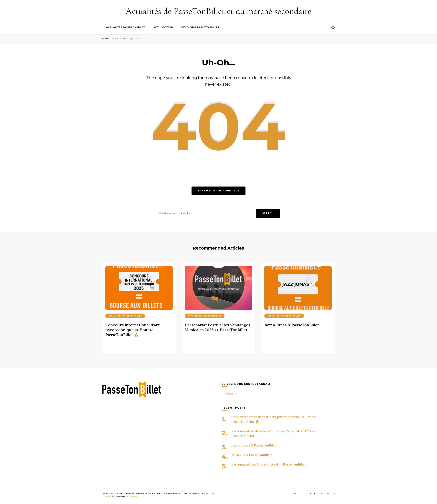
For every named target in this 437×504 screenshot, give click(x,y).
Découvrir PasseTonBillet (200, 27)
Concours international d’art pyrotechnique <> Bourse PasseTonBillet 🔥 (133, 330)
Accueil (299, 493)
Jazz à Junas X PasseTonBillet (292, 325)
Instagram (229, 393)
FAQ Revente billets (322, 493)
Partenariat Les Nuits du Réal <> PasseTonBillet (269, 464)
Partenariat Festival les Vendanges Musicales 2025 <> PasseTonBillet (218, 327)
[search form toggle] (333, 28)
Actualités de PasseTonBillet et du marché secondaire (218, 11)
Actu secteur (163, 27)
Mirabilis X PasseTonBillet (252, 455)
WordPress (131, 496)
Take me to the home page (218, 191)
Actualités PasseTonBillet (126, 27)
